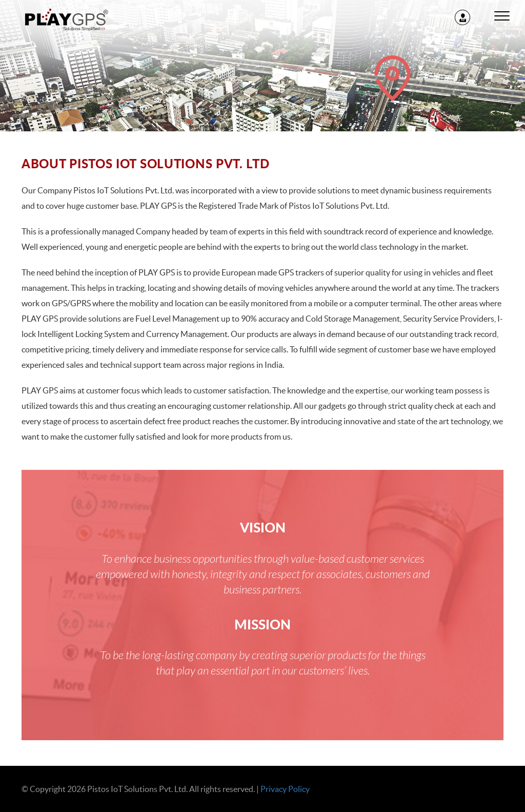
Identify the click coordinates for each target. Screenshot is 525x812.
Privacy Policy (285, 789)
